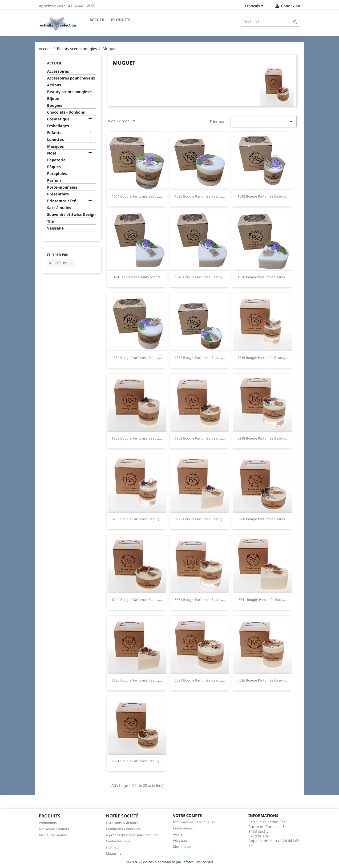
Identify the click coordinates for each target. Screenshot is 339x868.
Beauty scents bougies (68, 92)
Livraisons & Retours (122, 823)
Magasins (114, 853)
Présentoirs (58, 194)
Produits (121, 20)
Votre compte (187, 816)
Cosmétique (58, 119)
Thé (50, 221)
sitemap (112, 847)
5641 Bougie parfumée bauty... (263, 600)
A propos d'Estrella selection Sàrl (132, 835)
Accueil (97, 20)
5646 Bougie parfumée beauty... (263, 358)
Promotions (48, 823)
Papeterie (56, 160)
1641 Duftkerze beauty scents (137, 277)
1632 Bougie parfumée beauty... (200, 358)
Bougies (55, 105)
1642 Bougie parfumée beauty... (263, 196)
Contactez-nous (118, 841)
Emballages (58, 126)
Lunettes (55, 140)
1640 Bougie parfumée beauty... (200, 277)
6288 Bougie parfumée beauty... (263, 438)
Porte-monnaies (62, 187)
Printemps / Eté (62, 201)
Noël (52, 153)
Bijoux (53, 99)
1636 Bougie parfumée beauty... (200, 196)
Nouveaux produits (54, 829)
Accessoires (58, 71)
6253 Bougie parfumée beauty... (200, 438)
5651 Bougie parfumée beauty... (200, 600)
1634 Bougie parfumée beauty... (137, 358)
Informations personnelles (194, 822)
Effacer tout (61, 263)
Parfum (54, 180)
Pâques (54, 167)
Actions (54, 85)
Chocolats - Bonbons (66, 112)
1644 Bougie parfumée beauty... (137, 196)
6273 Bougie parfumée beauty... (200, 519)
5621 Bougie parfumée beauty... (137, 761)
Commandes (183, 828)
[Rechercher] (271, 22)
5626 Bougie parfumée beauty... (263, 680)
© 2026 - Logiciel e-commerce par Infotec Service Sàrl (169, 862)
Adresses (180, 840)
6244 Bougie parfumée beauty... (137, 600)
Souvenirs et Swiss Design (71, 215)
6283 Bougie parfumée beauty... (137, 519)
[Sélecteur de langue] (255, 6)
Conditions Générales (123, 829)
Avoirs (178, 834)
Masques (55, 146)
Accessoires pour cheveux (71, 78)
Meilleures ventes (53, 835)
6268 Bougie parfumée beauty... (263, 519)
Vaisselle (55, 228)
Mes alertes (182, 846)
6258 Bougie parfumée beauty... (137, 438)
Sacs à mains (59, 208)
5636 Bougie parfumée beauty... (137, 680)
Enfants (54, 133)
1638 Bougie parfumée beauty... (263, 277)
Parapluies (57, 174)
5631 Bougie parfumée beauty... (200, 680)
